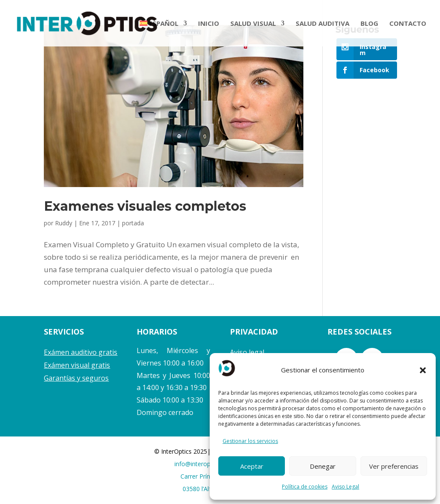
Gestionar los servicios (250, 441)
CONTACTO (408, 24)
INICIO (209, 24)
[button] (423, 370)
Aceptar (252, 466)
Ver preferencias (394, 466)
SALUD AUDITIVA (322, 24)
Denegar (323, 466)
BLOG (369, 24)
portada (133, 223)
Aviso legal (247, 352)
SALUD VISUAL (253, 24)
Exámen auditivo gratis (81, 352)
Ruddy (64, 223)
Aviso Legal (345, 487)
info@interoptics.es (201, 464)
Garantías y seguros (76, 378)
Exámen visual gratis (77, 365)
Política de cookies (305, 487)
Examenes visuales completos (145, 206)
